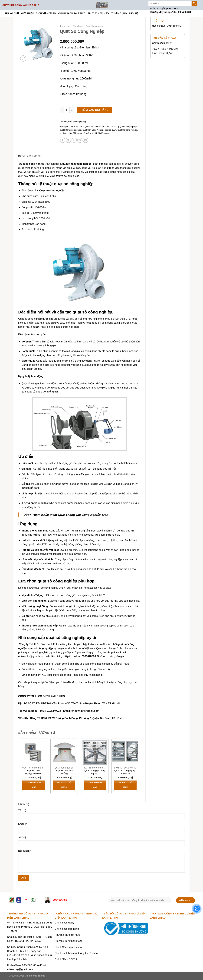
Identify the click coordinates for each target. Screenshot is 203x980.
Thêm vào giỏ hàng (94, 110)
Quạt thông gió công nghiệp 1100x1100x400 (95, 773)
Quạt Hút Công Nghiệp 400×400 (33, 772)
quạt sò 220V (110, 130)
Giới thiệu (28, 13)
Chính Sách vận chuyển (68, 947)
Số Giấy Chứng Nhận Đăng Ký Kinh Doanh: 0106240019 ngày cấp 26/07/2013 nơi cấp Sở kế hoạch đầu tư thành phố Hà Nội (30, 953)
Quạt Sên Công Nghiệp (93, 130)
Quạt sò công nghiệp (52, 191)
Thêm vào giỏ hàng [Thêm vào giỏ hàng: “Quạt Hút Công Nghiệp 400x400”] (34, 785)
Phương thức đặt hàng (68, 935)
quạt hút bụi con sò (73, 127)
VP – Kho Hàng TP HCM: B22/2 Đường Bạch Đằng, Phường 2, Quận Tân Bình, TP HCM (29, 927)
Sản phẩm (78, 26)
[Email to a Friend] (74, 140)
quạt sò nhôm (84, 133)
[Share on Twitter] (68, 140)
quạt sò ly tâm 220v (69, 133)
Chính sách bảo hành (67, 929)
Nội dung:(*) (25, 851)
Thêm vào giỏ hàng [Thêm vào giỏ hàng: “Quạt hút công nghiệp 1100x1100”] (125, 785)
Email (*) (23, 824)
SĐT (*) (22, 837)
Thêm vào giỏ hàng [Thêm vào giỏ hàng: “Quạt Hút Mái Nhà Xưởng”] (64, 785)
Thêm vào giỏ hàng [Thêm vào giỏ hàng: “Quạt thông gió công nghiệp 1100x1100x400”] (95, 785)
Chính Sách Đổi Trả (66, 959)
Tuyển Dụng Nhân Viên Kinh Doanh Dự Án (165, 51)
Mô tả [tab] (21, 156)
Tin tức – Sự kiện (98, 13)
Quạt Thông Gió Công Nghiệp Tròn (83, 515)
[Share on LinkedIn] (86, 140)
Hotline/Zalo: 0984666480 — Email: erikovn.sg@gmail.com (27, 967)
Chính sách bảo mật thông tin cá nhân (76, 953)
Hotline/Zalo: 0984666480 (167, 26)
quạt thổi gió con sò (101, 133)
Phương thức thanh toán (69, 941)
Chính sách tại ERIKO (72, 13)
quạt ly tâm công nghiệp (71, 130)
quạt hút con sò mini (92, 127)
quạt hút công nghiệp (127, 127)
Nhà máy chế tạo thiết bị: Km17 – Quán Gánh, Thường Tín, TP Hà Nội (29, 939)
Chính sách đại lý (162, 43)
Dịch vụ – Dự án (46, 13)
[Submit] (194, 3)
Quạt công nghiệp (94, 26)
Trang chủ (12, 13)
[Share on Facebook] (63, 140)
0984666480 (60, 900)
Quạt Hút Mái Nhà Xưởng (64, 772)
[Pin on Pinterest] (80, 140)
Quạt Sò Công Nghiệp (127, 130)
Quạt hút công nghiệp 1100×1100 (125, 772)
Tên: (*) (22, 810)
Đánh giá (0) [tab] (34, 156)
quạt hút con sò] (109, 127)
